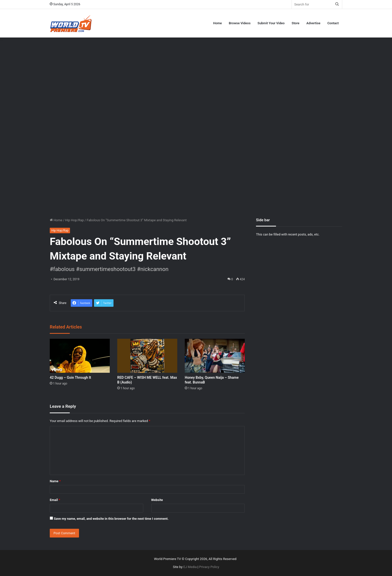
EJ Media (190, 567)
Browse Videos (240, 23)
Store (295, 23)
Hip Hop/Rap (75, 220)
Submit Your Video (271, 23)
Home (217, 23)
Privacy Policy (209, 567)
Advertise (313, 23)
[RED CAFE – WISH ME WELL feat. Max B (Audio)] (147, 356)
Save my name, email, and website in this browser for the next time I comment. (111, 519)
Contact (333, 23)
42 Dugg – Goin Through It (70, 377)
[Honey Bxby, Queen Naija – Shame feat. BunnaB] (215, 356)
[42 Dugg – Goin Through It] (80, 356)
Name (55, 481)
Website (157, 500)
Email (55, 500)
